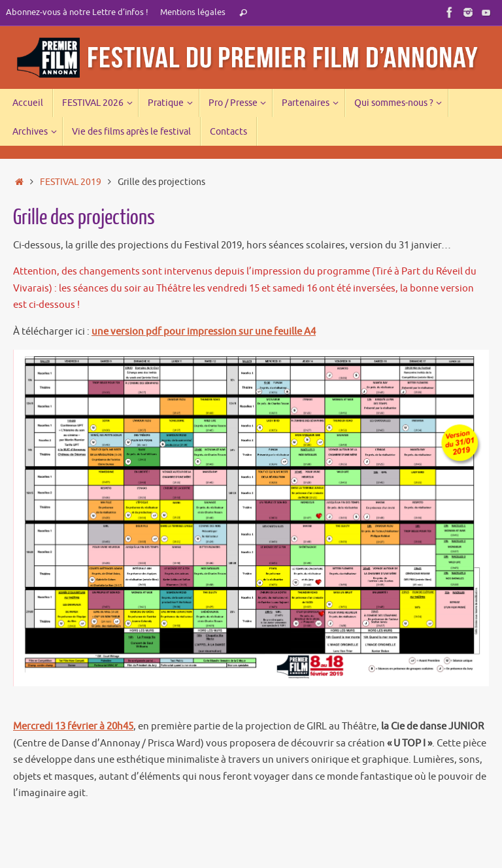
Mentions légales (193, 12)
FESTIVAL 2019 (71, 182)
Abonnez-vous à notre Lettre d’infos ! (77, 12)
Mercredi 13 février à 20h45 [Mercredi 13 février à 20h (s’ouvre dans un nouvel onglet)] (73, 726)
